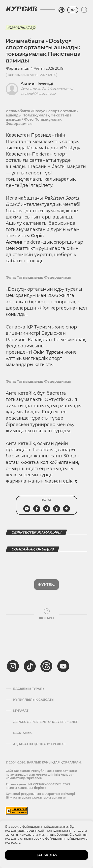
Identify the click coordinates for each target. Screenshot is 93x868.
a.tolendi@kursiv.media (38, 93)
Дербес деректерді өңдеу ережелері (46, 705)
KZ (73, 10)
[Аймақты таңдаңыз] (62, 10)
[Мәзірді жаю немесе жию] (84, 10)
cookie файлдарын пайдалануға (61, 838)
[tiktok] (30, 649)
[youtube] (63, 649)
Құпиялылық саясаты (34, 683)
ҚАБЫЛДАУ (46, 855)
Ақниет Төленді (37, 83)
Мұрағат (21, 694)
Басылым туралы (29, 672)
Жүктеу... (46, 568)
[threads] (46, 649)
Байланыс (23, 716)
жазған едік (59, 481)
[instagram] (13, 649)
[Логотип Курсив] (22, 9)
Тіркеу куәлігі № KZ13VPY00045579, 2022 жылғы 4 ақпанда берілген (38, 769)
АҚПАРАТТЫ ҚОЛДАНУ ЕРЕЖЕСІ (39, 727)
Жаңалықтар (21, 27)
